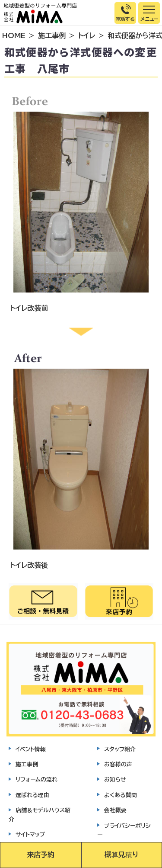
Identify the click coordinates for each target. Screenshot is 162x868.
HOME (14, 35)
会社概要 (115, 810)
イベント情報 (31, 749)
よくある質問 (121, 795)
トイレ (87, 35)
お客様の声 (118, 764)
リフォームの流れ (37, 780)
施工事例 (52, 35)
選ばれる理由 (32, 795)
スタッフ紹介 (120, 749)
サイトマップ (30, 834)
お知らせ (115, 780)
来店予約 (41, 855)
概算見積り (121, 855)
